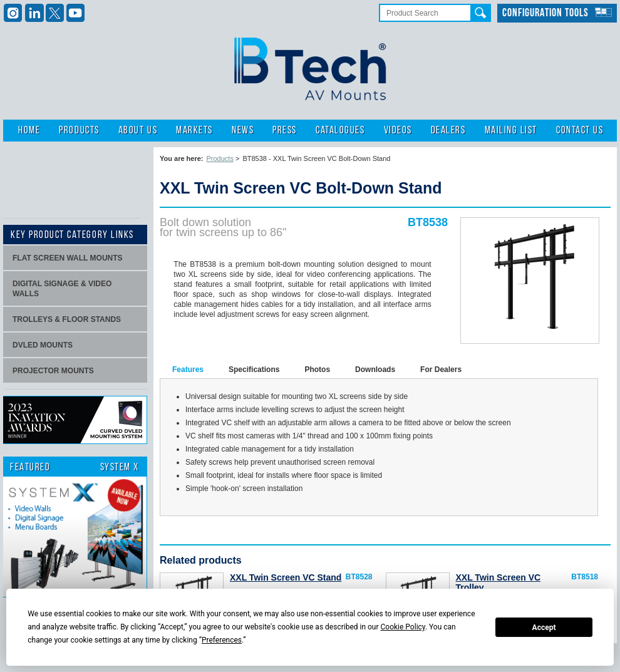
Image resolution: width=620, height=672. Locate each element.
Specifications (254, 370)
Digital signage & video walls (62, 289)
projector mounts (53, 371)
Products (79, 131)
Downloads (375, 370)
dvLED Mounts (43, 345)
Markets (194, 131)
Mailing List (511, 131)
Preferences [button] (222, 640)
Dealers (448, 131)
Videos (398, 131)
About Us (138, 131)
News (243, 131)
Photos (317, 370)
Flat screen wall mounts (68, 258)
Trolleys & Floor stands (67, 319)
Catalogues (340, 131)
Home (29, 131)
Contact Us (580, 131)
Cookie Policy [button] (403, 627)
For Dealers (441, 370)
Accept (544, 628)
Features (188, 370)
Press (285, 131)
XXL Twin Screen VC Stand (286, 577)
